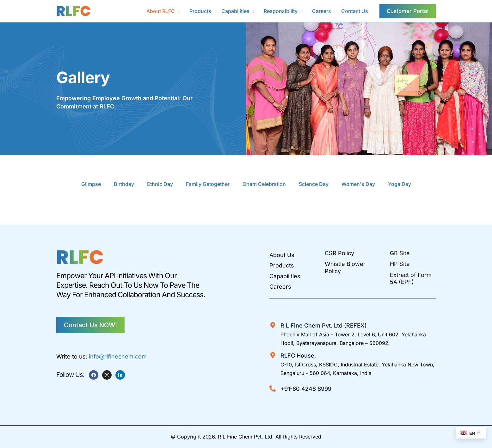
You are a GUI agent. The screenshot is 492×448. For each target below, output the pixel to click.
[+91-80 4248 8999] (273, 389)
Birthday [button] (124, 184)
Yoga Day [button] (400, 184)
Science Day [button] (314, 184)
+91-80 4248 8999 (306, 389)
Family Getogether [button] (208, 184)
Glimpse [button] (91, 184)
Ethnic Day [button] (160, 184)
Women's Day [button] (358, 184)
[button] (163, 11)
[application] (177, 11)
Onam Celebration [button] (264, 184)
